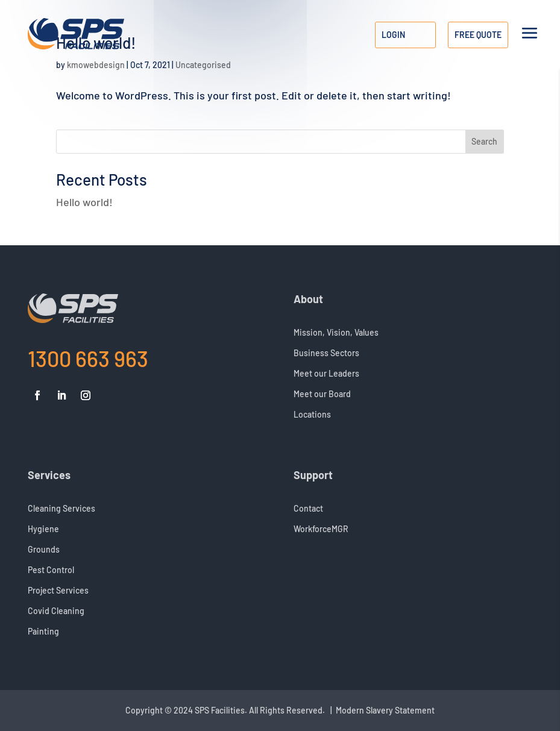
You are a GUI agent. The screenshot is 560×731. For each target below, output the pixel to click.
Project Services (58, 591)
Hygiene (43, 529)
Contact (308, 509)
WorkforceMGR (321, 529)
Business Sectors (326, 353)
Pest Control (51, 570)
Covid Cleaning (56, 611)
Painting (43, 632)
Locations (312, 415)
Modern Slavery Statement (385, 710)
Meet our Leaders (326, 374)
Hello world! (84, 202)
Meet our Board (322, 394)
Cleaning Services (61, 509)
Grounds (44, 550)
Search (484, 141)
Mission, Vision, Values (336, 333)
